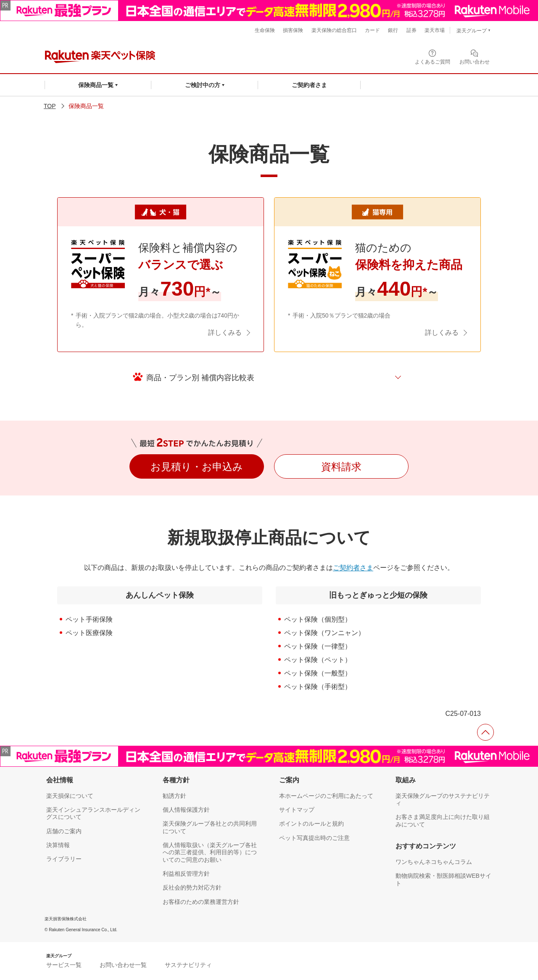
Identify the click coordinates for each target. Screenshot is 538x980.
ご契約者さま (353, 568)
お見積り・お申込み (197, 467)
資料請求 (341, 467)
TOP (50, 106)
